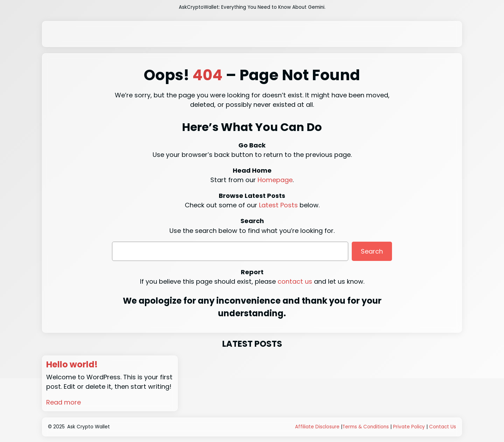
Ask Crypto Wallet (89, 427)
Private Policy (409, 427)
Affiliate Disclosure (317, 427)
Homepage (275, 180)
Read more (64, 402)
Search (372, 251)
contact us (295, 281)
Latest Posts (278, 205)
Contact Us (443, 427)
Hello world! (72, 365)
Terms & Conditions (366, 427)
